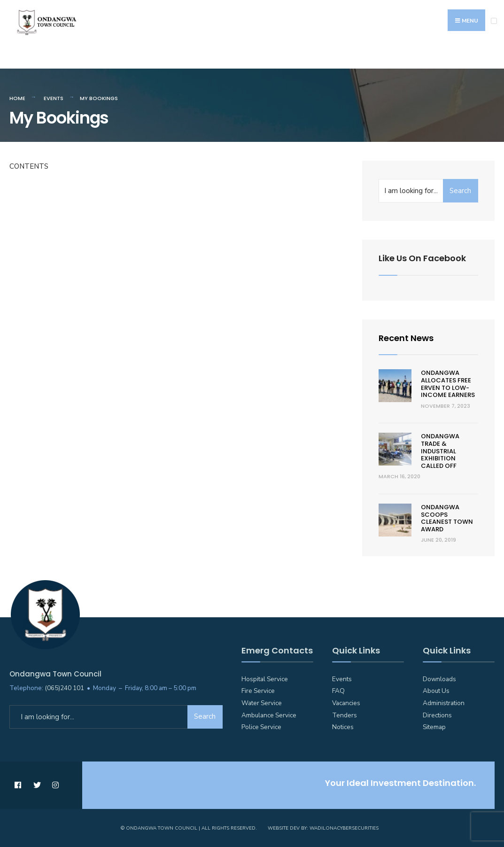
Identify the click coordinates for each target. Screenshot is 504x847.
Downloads (439, 679)
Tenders (345, 715)
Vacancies (346, 703)
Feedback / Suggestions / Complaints (368, 58)
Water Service (262, 703)
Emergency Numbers (48, 58)
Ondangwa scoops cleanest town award (447, 518)
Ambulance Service (269, 715)
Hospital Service (265, 679)
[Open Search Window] (492, 57)
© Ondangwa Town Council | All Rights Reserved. (189, 828)
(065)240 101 (64, 688)
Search (460, 191)
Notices (343, 727)
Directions (437, 715)
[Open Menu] (494, 21)
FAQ (338, 691)
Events (54, 98)
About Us (436, 691)
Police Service (261, 727)
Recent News (406, 338)
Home (17, 98)
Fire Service (258, 691)
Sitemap (434, 727)
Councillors (185, 58)
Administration (444, 703)
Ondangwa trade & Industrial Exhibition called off (440, 451)
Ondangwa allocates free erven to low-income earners (448, 384)
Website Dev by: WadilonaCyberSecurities (323, 828)
